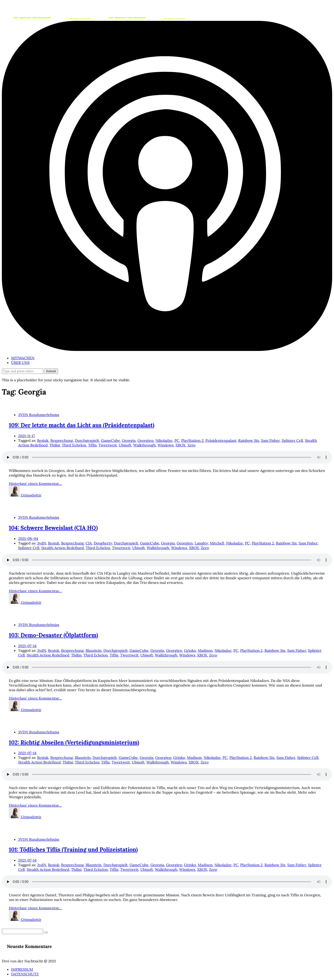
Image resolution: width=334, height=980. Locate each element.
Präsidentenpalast (221, 440)
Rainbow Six (249, 440)
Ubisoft (125, 445)
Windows (166, 445)
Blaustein (93, 650)
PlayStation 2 (192, 440)
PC (177, 440)
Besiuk (43, 440)
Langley (201, 543)
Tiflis (92, 445)
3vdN (42, 543)
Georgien (146, 440)
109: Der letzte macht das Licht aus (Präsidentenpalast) (82, 425)
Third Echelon (74, 445)
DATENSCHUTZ (25, 974)
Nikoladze (164, 440)
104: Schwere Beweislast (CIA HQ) (53, 528)
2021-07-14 (27, 646)
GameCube (110, 440)
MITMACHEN (23, 358)
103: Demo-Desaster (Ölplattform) (53, 635)
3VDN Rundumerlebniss (39, 415)
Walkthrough (144, 445)
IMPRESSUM (22, 969)
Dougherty (103, 543)
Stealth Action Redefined (63, 548)
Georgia (129, 440)
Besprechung (62, 440)
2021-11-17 (26, 436)
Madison (205, 650)
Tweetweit (108, 445)
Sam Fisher (270, 440)
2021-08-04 (28, 538)
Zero (191, 445)
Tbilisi (55, 445)
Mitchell (217, 543)
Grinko (190, 650)
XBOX (181, 445)
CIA (89, 543)
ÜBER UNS (20, 363)
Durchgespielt (87, 440)
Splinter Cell (292, 440)
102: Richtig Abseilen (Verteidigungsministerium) (74, 743)
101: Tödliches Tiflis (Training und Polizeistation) (73, 850)
